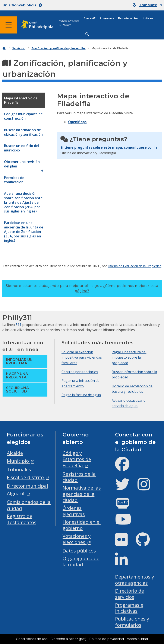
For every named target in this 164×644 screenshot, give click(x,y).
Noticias (148, 18)
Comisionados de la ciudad (29, 505)
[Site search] (87, 34)
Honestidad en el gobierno (82, 525)
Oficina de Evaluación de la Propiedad (135, 266)
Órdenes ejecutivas (74, 511)
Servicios (90, 18)
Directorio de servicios (130, 594)
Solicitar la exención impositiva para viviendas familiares (82, 357)
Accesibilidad (137, 639)
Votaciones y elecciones (77, 539)
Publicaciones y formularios (132, 622)
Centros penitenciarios (80, 372)
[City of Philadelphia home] (40, 25)
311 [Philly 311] (19, 325)
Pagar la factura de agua (81, 395)
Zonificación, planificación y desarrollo (58, 48)
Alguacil (16, 494)
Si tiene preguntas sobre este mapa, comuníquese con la (109, 147)
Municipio (18, 461)
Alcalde (15, 453)
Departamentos (128, 18)
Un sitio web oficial (22, 5)
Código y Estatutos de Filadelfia (77, 459)
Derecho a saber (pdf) (68, 639)
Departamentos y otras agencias (135, 580)
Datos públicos (79, 551)
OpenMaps (77, 122)
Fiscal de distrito (26, 477)
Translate (148, 5)
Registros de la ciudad (79, 477)
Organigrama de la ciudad (81, 561)
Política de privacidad (107, 639)
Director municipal (27, 486)
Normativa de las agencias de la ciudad (82, 494)
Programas (107, 18)
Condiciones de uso (32, 639)
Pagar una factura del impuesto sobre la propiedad (129, 357)
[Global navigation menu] (9, 25)
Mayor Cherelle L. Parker (69, 23)
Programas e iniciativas (129, 608)
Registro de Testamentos (22, 519)
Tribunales (19, 469)
